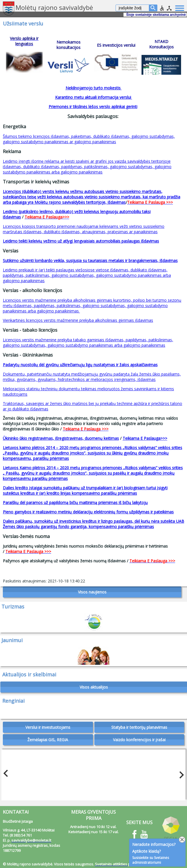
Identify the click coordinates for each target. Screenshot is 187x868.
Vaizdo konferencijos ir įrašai (139, 740)
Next (180, 773)
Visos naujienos (92, 592)
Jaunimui (12, 640)
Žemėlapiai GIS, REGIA (48, 740)
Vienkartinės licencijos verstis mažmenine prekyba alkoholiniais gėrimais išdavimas (78, 320)
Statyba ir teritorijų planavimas (139, 727)
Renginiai (13, 701)
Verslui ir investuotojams (48, 727)
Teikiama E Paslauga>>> (145, 438)
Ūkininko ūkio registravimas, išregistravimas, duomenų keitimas (61, 438)
